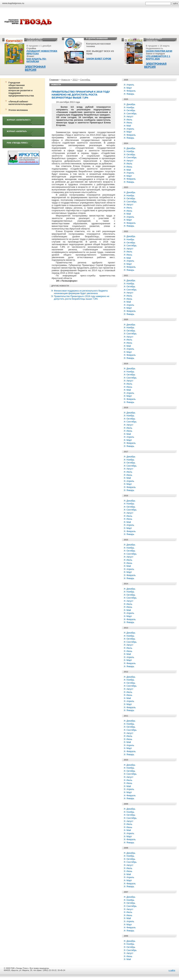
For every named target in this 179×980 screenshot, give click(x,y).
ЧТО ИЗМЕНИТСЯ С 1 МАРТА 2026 (158, 57)
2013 (75, 80)
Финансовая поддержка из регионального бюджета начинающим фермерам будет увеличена (81, 292)
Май (129, 126)
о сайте (172, 970)
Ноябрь (130, 107)
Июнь (129, 123)
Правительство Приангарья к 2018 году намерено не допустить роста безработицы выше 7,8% (82, 298)
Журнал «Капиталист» (19, 120)
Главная (54, 80)
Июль (129, 120)
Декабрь (131, 104)
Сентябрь (85, 80)
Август (130, 116)
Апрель (130, 85)
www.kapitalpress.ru (13, 3)
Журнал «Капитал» (17, 131)
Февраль (131, 91)
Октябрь (131, 110)
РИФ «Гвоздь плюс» (17, 143)
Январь (130, 94)
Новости (66, 80)
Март (129, 88)
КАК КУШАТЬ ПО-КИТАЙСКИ (36, 60)
